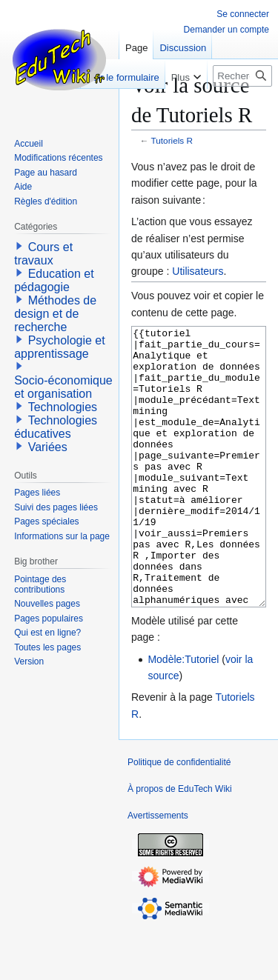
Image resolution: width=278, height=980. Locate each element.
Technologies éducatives (56, 427)
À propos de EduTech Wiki (180, 844)
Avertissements (158, 871)
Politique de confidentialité (179, 818)
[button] (19, 246)
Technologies (63, 407)
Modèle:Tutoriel (183, 715)
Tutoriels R (172, 140)
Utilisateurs (198, 271)
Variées (48, 447)
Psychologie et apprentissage (60, 347)
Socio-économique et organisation (63, 387)
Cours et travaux (43, 254)
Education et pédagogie (54, 280)
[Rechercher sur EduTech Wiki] (242, 76)
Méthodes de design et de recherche (55, 314)
